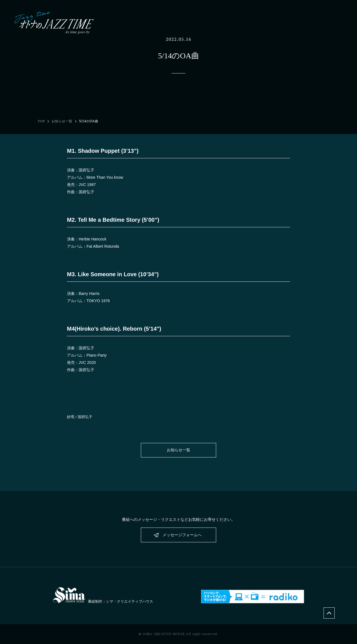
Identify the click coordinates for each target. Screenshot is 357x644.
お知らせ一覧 (62, 121)
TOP (41, 121)
